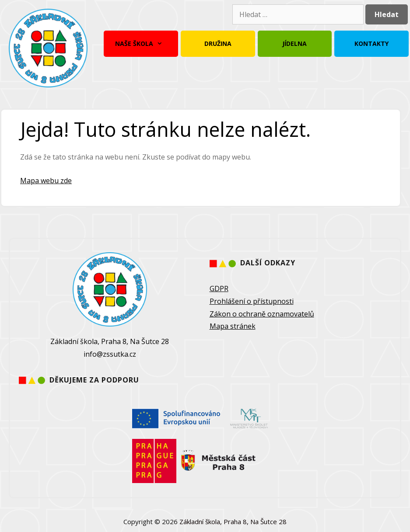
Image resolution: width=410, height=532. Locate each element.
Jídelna (294, 43)
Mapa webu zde (46, 181)
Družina (218, 43)
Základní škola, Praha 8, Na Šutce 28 (233, 522)
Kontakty (371, 43)
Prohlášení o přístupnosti (252, 301)
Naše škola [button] (141, 44)
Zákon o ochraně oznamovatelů (262, 314)
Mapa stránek (233, 326)
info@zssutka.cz (110, 354)
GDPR (219, 289)
